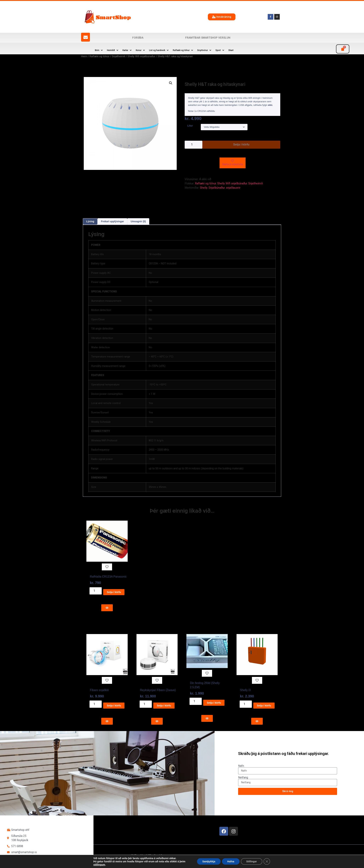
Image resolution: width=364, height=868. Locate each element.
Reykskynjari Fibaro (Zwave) (158, 690)
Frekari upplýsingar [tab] (112, 221)
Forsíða (138, 38)
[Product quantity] (194, 145)
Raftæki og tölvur (99, 56)
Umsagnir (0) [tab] (138, 221)
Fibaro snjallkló (99, 690)
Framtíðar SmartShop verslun (208, 38)
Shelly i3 (245, 690)
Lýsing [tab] (90, 221)
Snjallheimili (119, 56)
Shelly (204, 188)
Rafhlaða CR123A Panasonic (108, 577)
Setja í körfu (241, 144)
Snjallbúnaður (217, 188)
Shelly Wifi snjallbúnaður (141, 56)
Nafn (241, 766)
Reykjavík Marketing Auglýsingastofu (173, 862)
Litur (190, 126)
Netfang (243, 778)
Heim (84, 56)
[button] (99, 50)
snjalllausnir (233, 188)
